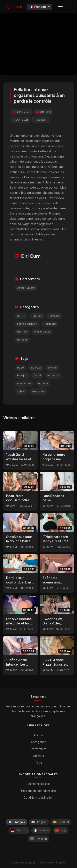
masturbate (24, 383)
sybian (21, 391)
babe (21, 368)
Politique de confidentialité (38, 791)
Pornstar (23, 340)
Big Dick (37, 316)
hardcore (53, 375)
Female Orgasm (27, 324)
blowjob (22, 375)
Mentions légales (39, 784)
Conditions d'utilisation (38, 798)
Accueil (39, 735)
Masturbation (42, 332)
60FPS (21, 316)
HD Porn (22, 332)
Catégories (39, 742)
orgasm (43, 383)
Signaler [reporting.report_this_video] (41, 120)
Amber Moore (26, 288)
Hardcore (50, 324)
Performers (39, 749)
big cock (36, 368)
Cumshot (54, 316)
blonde (52, 368)
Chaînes (38, 756)
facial (37, 375)
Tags (38, 763)
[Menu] (60, 7)
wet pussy (38, 391)
